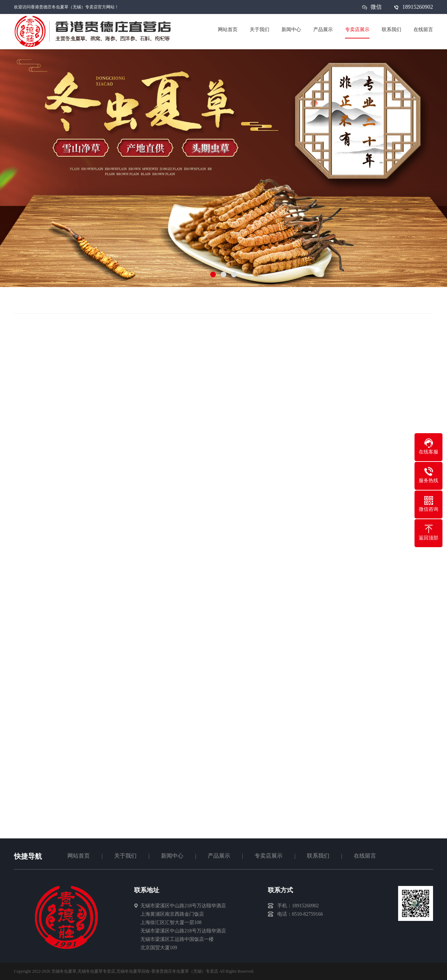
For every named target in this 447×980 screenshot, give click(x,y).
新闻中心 (172, 856)
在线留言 (365, 856)
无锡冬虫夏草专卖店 (96, 971)
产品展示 (219, 856)
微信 (376, 9)
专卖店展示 (269, 856)
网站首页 (79, 856)
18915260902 (418, 7)
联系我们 (318, 856)
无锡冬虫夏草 (64, 971)
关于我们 (125, 856)
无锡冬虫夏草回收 (133, 971)
